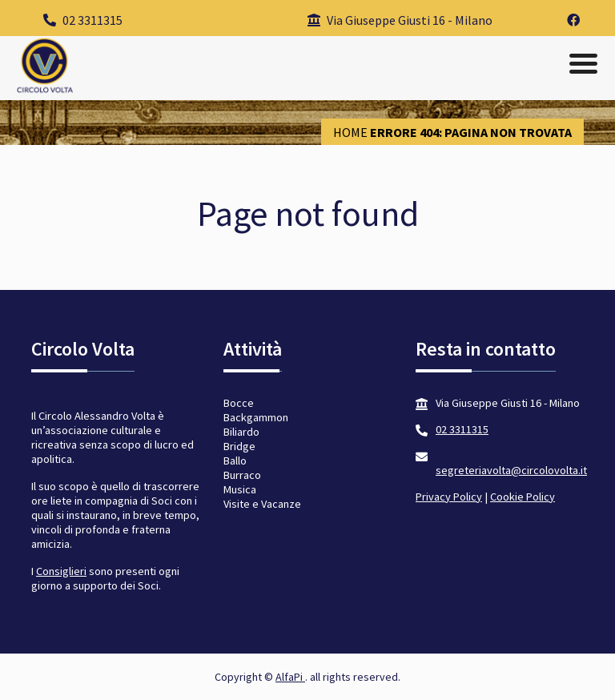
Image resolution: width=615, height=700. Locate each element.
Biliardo (241, 432)
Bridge (239, 446)
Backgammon (256, 417)
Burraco (242, 475)
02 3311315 (83, 20)
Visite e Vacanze (262, 504)
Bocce (239, 403)
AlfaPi (290, 677)
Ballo (235, 461)
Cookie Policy (523, 497)
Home (350, 132)
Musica (240, 489)
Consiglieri (61, 571)
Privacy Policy (449, 497)
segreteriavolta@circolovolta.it (511, 470)
